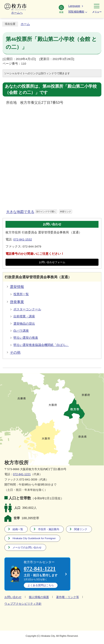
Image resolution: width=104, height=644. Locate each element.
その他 (15, 352)
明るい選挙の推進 (26, 338)
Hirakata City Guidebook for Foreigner (34, 538)
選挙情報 (17, 287)
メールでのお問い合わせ (27, 547)
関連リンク (81, 529)
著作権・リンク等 (68, 597)
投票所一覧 (21, 294)
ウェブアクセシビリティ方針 (23, 604)
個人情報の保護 (39, 597)
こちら (41, 585)
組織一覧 (18, 529)
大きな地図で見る (39, 212)
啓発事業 (17, 302)
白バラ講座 (21, 331)
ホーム (25, 24)
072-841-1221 (22, 474)
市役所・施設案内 (49, 529)
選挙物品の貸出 (24, 324)
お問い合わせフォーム (52, 262)
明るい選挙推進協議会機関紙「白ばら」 (41, 345)
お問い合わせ (13, 597)
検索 (61, 9)
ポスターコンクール (27, 309)
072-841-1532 (23, 239)
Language (74, 6)
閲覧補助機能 (76, 12)
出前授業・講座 (24, 316)
